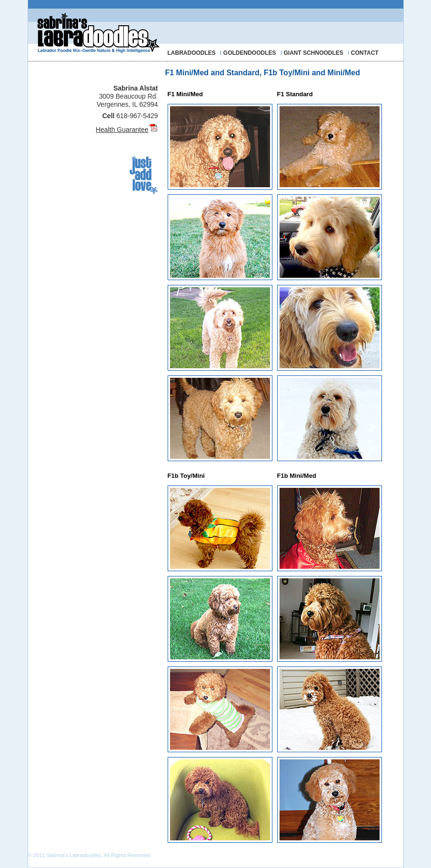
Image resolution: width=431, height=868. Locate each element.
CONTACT (365, 53)
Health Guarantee (122, 130)
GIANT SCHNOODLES (314, 53)
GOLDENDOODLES (250, 53)
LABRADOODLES (192, 53)
